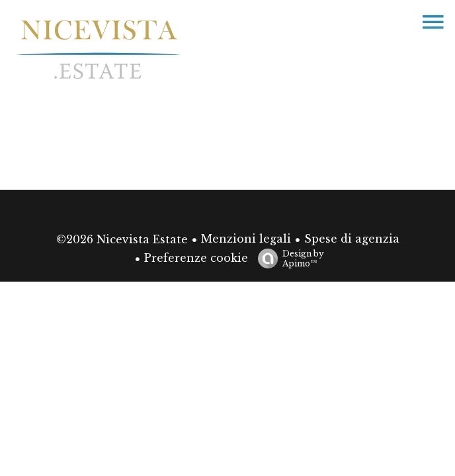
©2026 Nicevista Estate (122, 239)
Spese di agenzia (352, 239)
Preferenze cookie (196, 258)
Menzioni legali (246, 239)
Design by (288, 258)
